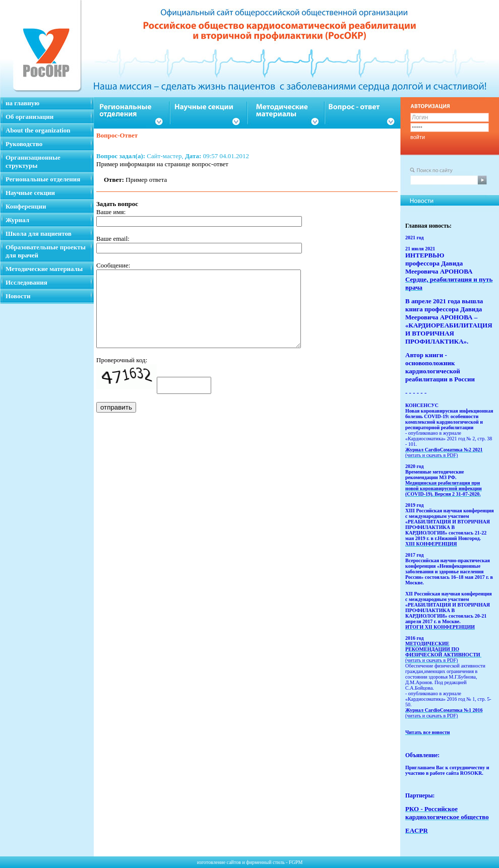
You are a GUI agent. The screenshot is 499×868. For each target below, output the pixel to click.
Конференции (26, 206)
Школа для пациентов (39, 233)
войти (418, 137)
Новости (18, 296)
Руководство (24, 144)
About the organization (38, 130)
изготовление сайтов (219, 862)
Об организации (29, 117)
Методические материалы (44, 269)
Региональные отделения (43, 179)
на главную (22, 103)
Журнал (17, 220)
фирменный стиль (265, 862)
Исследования (26, 282)
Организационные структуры (33, 161)
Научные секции (30, 193)
